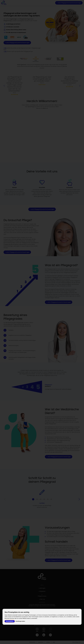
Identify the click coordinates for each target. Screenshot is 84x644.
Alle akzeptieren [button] (10, 621)
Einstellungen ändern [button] (20, 621)
